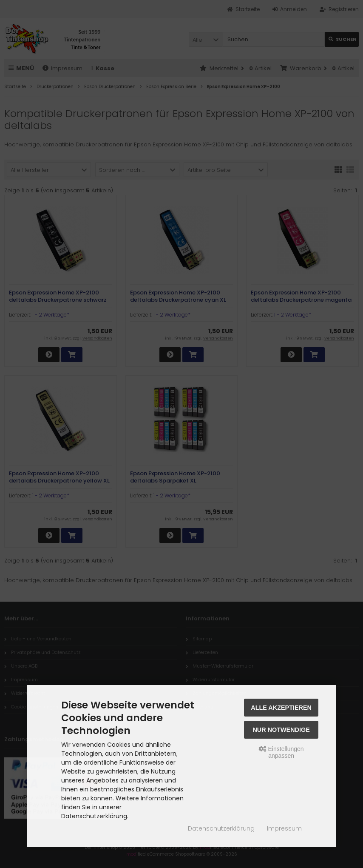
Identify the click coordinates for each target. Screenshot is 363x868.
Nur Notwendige (281, 730)
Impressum (284, 828)
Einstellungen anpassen (281, 752)
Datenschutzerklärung (221, 828)
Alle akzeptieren (281, 708)
